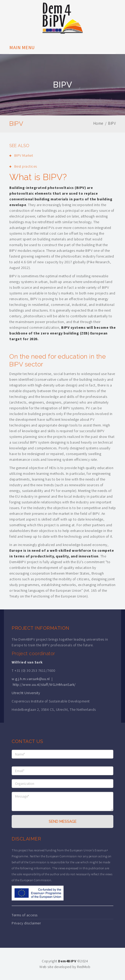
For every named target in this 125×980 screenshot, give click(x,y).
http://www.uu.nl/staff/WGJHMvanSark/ (44, 685)
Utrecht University (26, 693)
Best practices (26, 166)
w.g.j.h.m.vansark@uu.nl (31, 679)
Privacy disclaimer (26, 923)
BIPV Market (24, 155)
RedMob (84, 967)
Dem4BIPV (67, 961)
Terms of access (25, 915)
